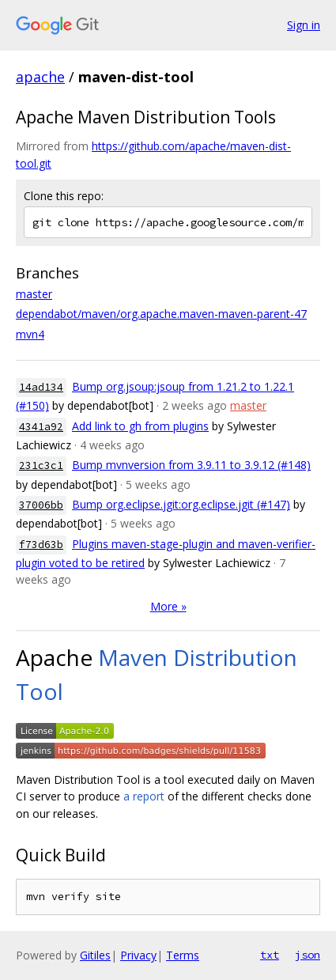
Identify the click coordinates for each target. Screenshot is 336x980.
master (34, 294)
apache (40, 77)
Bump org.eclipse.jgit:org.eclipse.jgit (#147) (181, 504)
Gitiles (95, 955)
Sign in (304, 25)
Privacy (138, 955)
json (308, 955)
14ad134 (41, 387)
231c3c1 (41, 465)
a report (144, 796)
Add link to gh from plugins (140, 426)
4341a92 (41, 427)
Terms (183, 955)
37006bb (41, 505)
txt (270, 955)
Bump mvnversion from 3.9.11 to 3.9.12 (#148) (191, 465)
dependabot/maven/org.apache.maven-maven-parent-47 (161, 314)
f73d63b (41, 545)
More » (168, 606)
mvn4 (30, 334)
